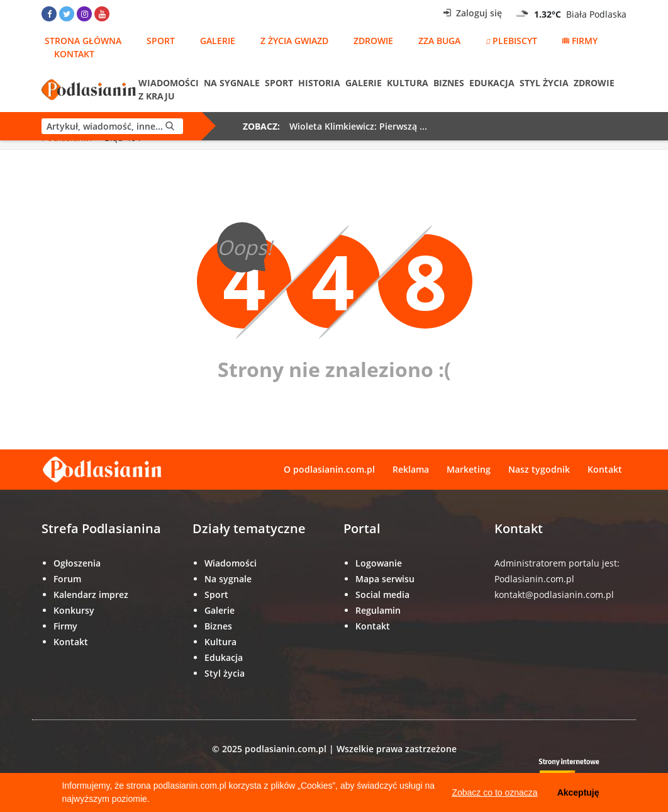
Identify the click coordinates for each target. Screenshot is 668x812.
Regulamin (378, 610)
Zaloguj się (473, 13)
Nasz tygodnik (539, 469)
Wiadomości (169, 83)
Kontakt (74, 54)
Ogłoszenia (77, 563)
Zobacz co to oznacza (494, 792)
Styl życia (544, 83)
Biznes (449, 83)
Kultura (408, 83)
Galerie (218, 41)
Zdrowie (373, 41)
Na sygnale (232, 83)
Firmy (580, 41)
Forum (67, 579)
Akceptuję (578, 792)
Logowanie (379, 563)
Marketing (469, 469)
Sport (161, 41)
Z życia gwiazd (294, 41)
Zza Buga (439, 41)
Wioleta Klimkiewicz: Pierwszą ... (358, 126)
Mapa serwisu (385, 579)
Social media (382, 595)
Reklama (411, 469)
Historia (319, 83)
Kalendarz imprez (91, 595)
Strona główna (83, 41)
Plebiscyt (511, 41)
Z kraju (157, 96)
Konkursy (74, 610)
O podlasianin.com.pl (329, 469)
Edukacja (492, 83)
